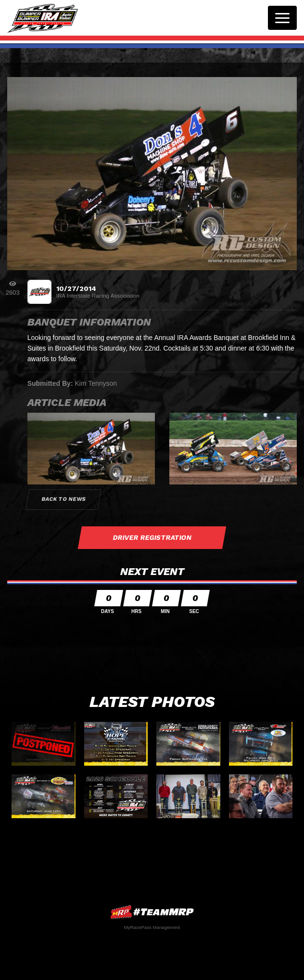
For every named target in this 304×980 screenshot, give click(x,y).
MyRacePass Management (152, 927)
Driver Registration (152, 537)
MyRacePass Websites (152, 912)
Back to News (63, 499)
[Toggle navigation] (282, 18)
